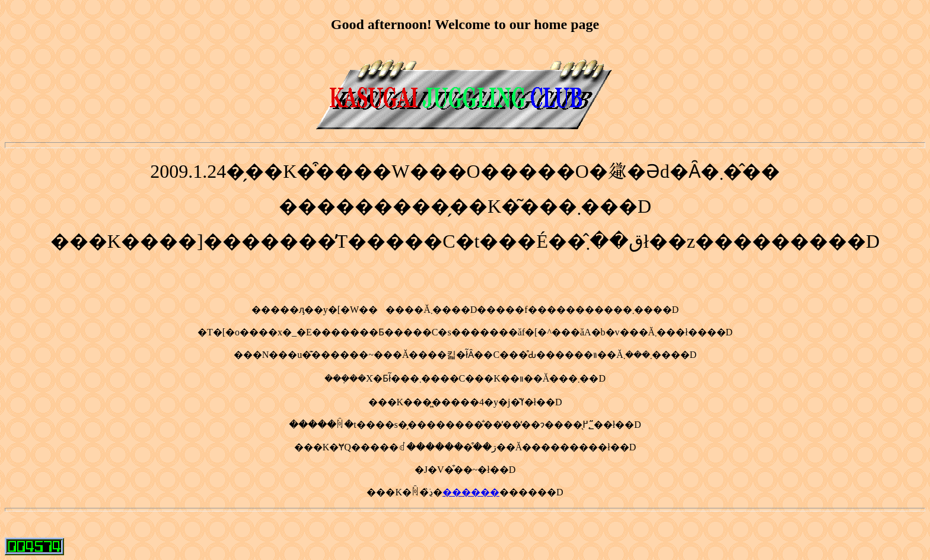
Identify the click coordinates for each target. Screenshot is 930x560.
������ (471, 492)
